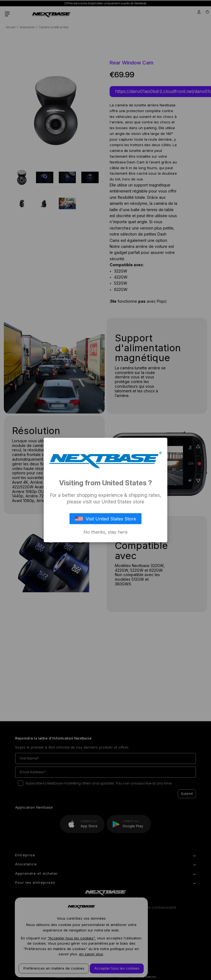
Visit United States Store (105, 519)
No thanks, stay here (105, 532)
